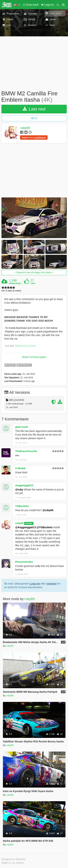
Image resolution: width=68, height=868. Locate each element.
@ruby (19, 490)
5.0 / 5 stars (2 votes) (11, 291)
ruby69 (25, 128)
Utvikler (29, 523)
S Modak (20, 468)
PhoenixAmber (24, 562)
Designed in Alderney (13, 859)
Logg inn (35, 584)
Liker (33, 283)
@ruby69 (48, 510)
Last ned (34, 109)
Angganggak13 (24, 485)
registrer (52, 584)
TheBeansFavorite (26, 451)
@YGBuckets (44, 527)
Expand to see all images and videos (34, 272)
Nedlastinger (15, 283)
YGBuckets (22, 506)
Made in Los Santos (13, 863)
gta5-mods (22, 427)
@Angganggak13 (25, 527)
